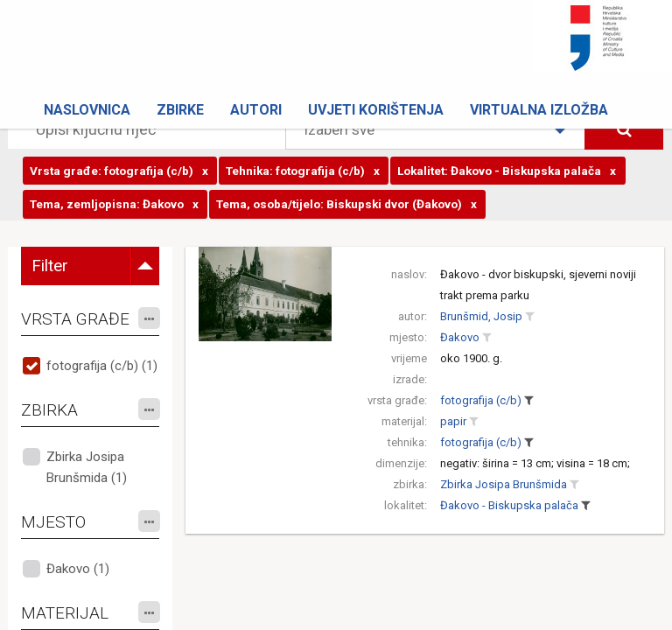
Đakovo (460, 337)
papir (453, 421)
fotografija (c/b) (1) (102, 366)
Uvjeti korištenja (376, 110)
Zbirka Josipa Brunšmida (504, 484)
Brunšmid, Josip (481, 316)
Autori (256, 110)
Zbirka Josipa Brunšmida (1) (87, 467)
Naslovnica (87, 110)
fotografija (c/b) (481, 400)
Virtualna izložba (539, 110)
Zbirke (180, 110)
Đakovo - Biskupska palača (509, 505)
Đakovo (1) (78, 569)
